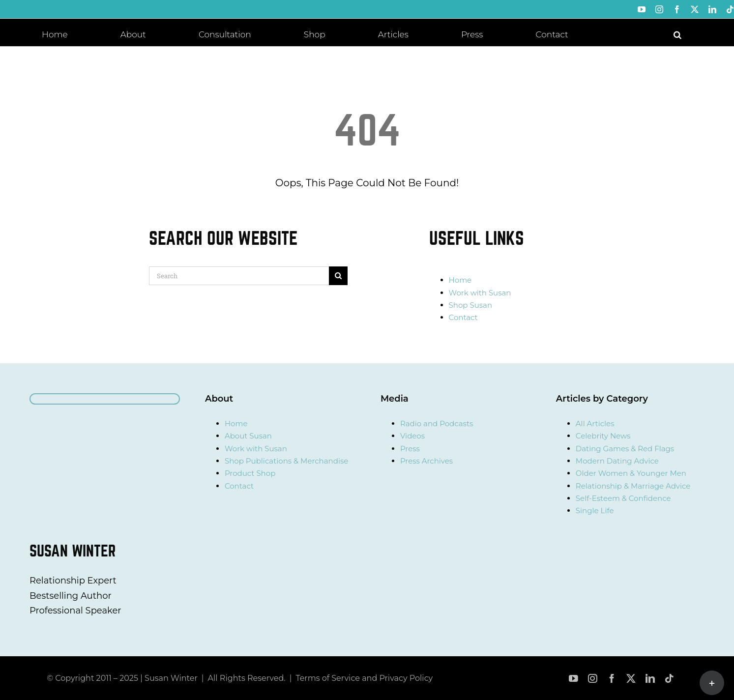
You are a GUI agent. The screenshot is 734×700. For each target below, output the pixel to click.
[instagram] (593, 679)
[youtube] (573, 679)
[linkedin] (650, 679)
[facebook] (612, 679)
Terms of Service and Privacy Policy (364, 678)
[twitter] (631, 679)
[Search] (239, 276)
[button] (677, 34)
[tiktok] (669, 679)
